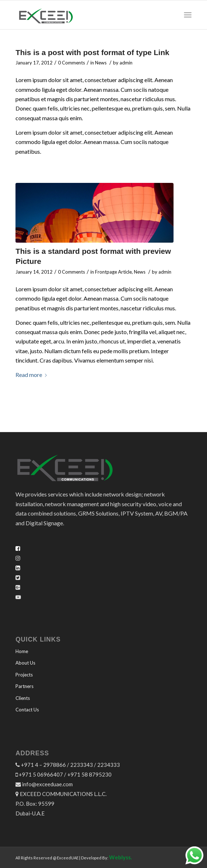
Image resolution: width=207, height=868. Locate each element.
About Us (25, 663)
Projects (24, 675)
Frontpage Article (113, 272)
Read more (33, 375)
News (101, 63)
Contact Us (27, 710)
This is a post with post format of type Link (92, 52)
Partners (24, 686)
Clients (23, 698)
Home (22, 651)
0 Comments (71, 63)
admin (126, 63)
